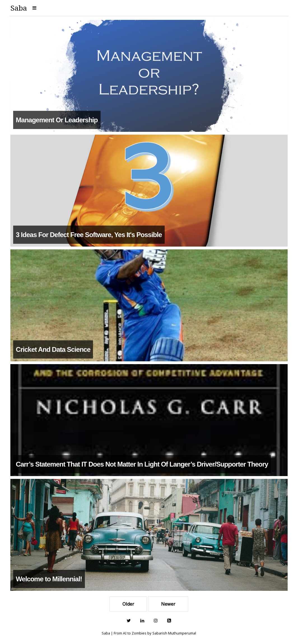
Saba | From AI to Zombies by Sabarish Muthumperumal (149, 633)
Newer (168, 604)
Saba (19, 8)
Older (128, 604)
